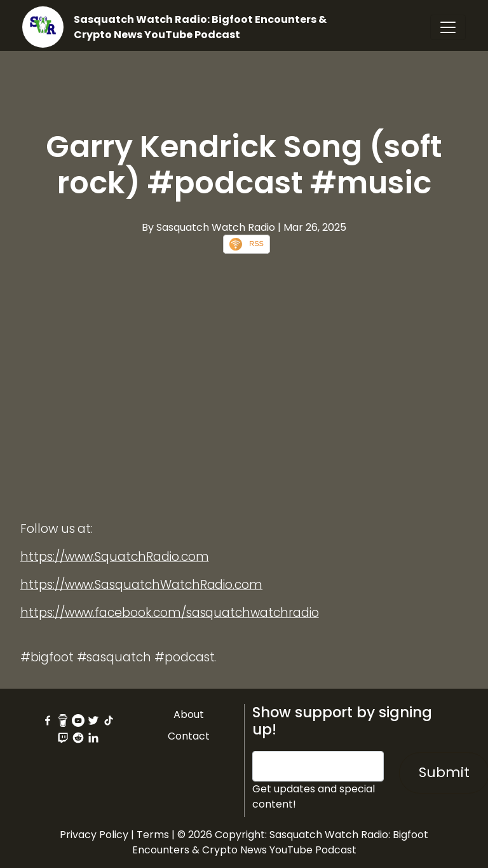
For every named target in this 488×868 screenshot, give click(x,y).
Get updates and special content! (314, 796)
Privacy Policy (94, 835)
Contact (189, 736)
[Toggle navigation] (448, 27)
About (189, 714)
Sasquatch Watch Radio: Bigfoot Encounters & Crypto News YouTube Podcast (200, 27)
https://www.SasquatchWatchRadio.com (141, 585)
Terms (153, 835)
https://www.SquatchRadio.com (115, 557)
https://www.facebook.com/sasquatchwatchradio (170, 613)
